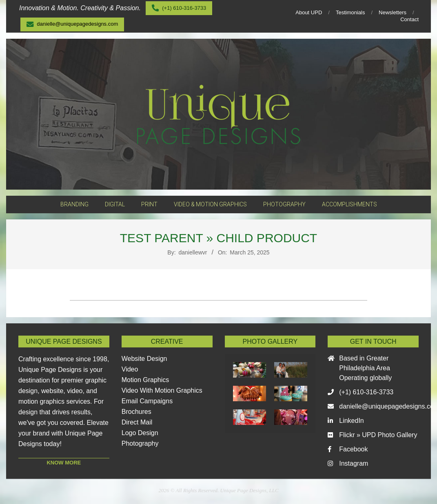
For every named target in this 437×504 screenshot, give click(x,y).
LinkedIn (352, 421)
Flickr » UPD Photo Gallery (378, 435)
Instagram (354, 463)
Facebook (353, 449)
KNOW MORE (64, 463)
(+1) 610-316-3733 (366, 392)
